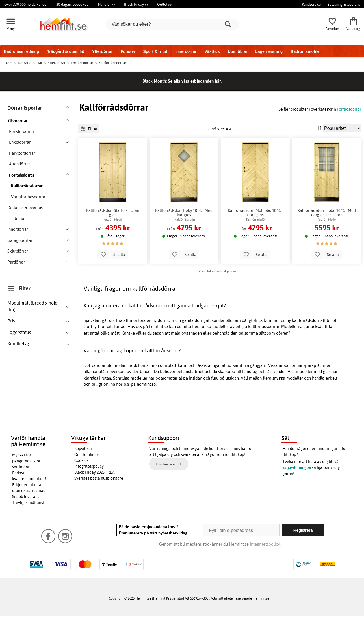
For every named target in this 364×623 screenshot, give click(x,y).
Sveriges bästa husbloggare (99, 485)
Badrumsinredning (21, 51)
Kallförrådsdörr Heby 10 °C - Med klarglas (184, 238)
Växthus (212, 51)
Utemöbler (238, 51)
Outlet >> (165, 4)
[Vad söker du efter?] (172, 24)
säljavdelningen (297, 475)
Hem (8, 63)
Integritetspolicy (89, 473)
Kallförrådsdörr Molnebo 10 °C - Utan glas (255, 238)
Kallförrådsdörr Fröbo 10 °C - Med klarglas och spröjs (327, 238)
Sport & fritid (155, 51)
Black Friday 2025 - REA (95, 479)
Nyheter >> (107, 4)
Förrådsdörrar (349, 109)
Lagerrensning (269, 51)
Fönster (128, 51)
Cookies (81, 467)
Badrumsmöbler (306, 51)
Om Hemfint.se (87, 462)
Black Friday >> (136, 4)
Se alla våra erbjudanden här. (195, 81)
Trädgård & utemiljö (65, 51)
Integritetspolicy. (265, 551)
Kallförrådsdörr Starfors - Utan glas (113, 238)
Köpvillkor (83, 456)
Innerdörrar (186, 51)
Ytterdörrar (102, 51)
